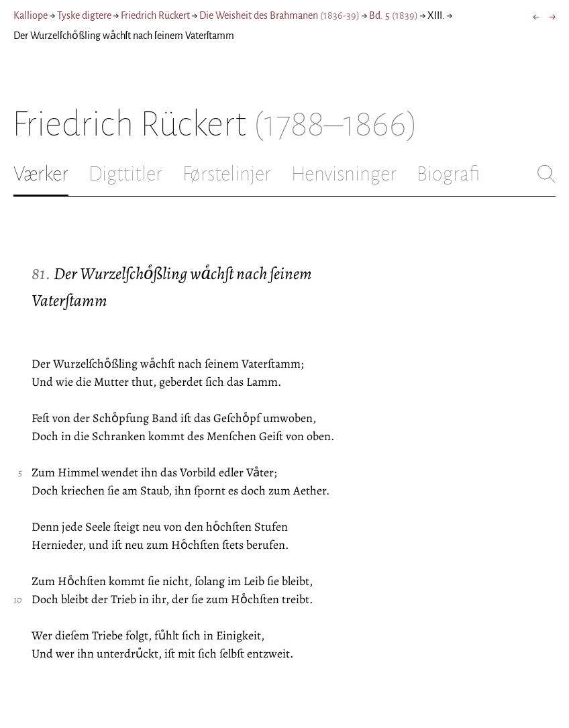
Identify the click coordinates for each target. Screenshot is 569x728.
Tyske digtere (84, 15)
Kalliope (31, 15)
